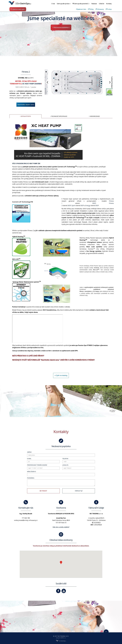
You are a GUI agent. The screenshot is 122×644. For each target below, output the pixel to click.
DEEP (100, 228)
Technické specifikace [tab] (58, 125)
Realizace (94, 4)
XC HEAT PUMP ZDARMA (26, 86)
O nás (53, 4)
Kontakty (109, 4)
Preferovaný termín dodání (33, 464)
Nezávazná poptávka (61, 27)
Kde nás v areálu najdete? (61, 529)
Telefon (66, 457)
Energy (93, 231)
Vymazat (40, 495)
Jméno (23, 449)
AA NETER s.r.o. (63, 638)
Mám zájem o (26, 472)
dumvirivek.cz (9, 257)
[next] (119, 85)
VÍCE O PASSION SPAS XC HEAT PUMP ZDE (20, 181)
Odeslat (82, 495)
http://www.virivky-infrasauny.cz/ (49, 257)
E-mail (23, 457)
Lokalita (66, 464)
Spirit (76, 231)
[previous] (45, 85)
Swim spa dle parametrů (81, 4)
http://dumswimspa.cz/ (25, 257)
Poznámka (25, 480)
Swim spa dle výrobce (64, 4)
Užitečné (101, 4)
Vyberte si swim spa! (18, 9)
